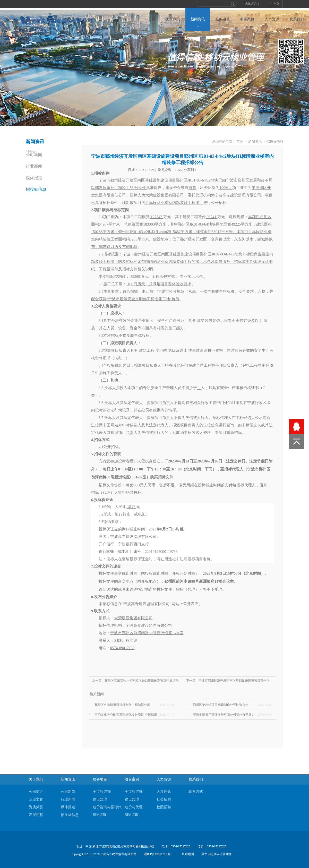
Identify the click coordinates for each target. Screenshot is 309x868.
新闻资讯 (255, 141)
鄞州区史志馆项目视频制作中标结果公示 (122, 705)
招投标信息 (275, 141)
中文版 (275, 4)
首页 (152, 19)
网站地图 (187, 854)
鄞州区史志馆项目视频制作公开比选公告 (221, 705)
